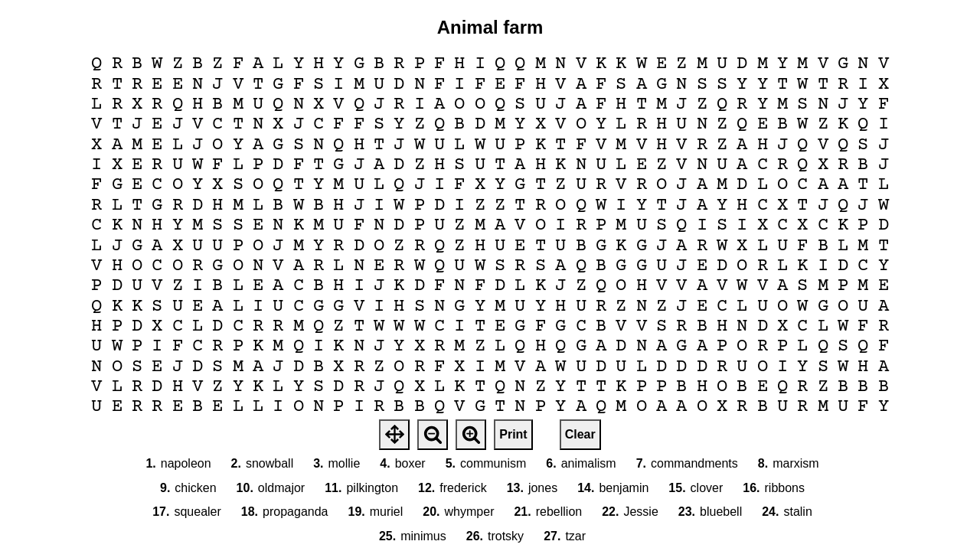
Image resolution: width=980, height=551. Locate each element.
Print (513, 434)
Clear (580, 434)
